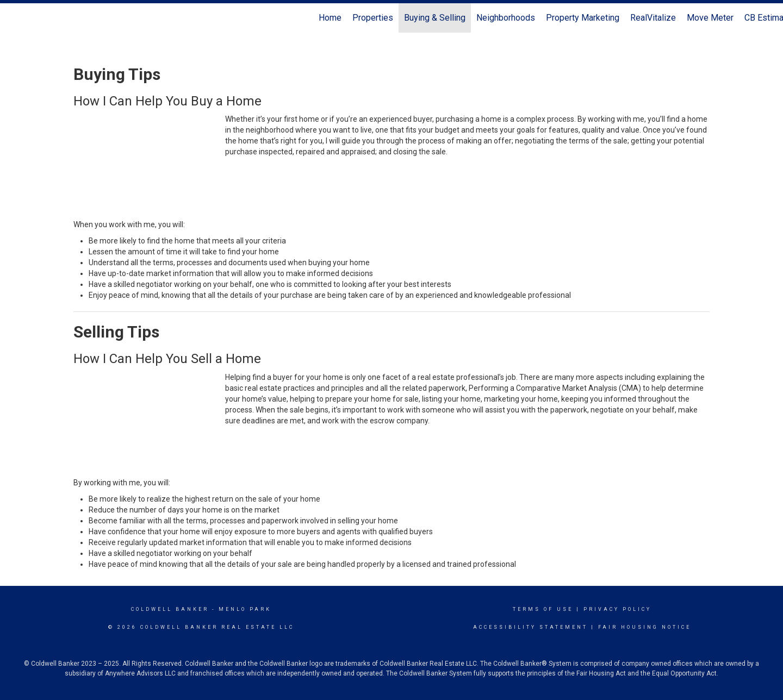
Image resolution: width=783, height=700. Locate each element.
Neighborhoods (506, 18)
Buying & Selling (435, 18)
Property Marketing (583, 18)
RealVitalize (653, 18)
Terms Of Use (543, 609)
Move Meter (710, 18)
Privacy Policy (617, 609)
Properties (373, 18)
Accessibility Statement (530, 627)
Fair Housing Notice (645, 627)
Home (330, 18)
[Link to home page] (14, 18)
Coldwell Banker (170, 609)
